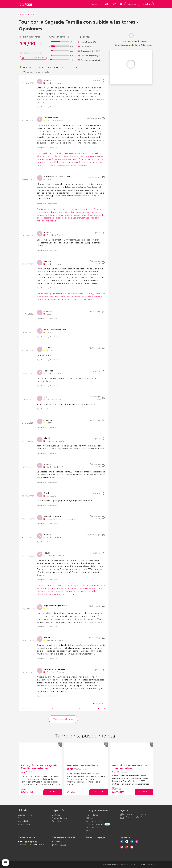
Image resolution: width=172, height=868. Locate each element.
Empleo (90, 831)
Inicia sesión (132, 4)
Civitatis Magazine (60, 818)
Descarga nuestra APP (64, 837)
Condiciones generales (110, 865)
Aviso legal (125, 865)
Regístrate (147, 4)
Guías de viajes (58, 821)
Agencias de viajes (94, 821)
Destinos (56, 815)
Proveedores (92, 815)
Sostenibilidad (24, 821)
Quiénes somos (25, 815)
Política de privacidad (139, 865)
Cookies (151, 865)
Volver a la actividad (27, 14)
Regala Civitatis (24, 824)
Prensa (21, 818)
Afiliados (90, 818)
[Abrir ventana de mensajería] (5, 863)
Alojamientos (92, 827)
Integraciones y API (95, 824)
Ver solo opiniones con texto (36, 72)
